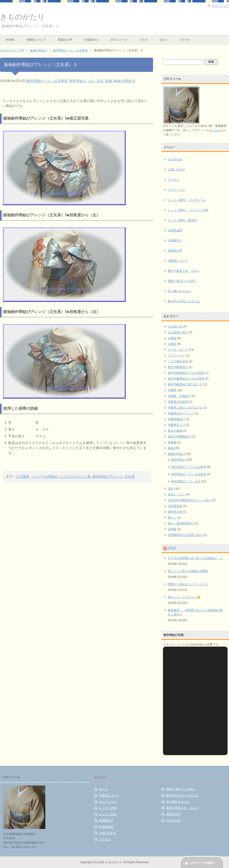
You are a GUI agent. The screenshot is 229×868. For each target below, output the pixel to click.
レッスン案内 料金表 (182, 220)
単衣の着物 (175, 431)
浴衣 (171, 489)
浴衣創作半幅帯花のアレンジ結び (189, 500)
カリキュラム (108, 802)
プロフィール (119, 40)
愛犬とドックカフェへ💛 (184, 597)
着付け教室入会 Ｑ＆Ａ (184, 271)
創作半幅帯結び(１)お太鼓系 (186, 373)
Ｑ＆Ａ (163, 40)
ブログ (143, 40)
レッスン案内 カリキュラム (187, 200)
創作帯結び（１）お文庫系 (47, 81)
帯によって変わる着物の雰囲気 (188, 571)
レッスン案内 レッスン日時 (188, 210)
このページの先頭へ (202, 863)
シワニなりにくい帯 (75, 477)
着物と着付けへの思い (182, 281)
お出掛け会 (175, 159)
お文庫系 (23, 477)
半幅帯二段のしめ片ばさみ (185, 408)
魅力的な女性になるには (184, 301)
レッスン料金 (108, 814)
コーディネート (178, 350)
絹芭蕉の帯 (175, 512)
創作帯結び (179, 460)
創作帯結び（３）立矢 (86, 81)
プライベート (176, 355)
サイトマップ (220, 6)
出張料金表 (175, 230)
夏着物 (172, 442)
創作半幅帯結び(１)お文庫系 (186, 379)
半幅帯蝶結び (176, 419)
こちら (216, 130)
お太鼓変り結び (178, 332)
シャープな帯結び (45, 477)
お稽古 (172, 344)
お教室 (172, 338)
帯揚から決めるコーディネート (188, 584)
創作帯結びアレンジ (108, 477)
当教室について (36, 40)
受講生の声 (65, 40)
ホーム (103, 789)
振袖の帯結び (124, 81)
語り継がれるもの (179, 291)
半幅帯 (172, 390)
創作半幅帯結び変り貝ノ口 (185, 384)
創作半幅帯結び (178, 367)
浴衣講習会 (175, 506)
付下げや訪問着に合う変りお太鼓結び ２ (195, 558)
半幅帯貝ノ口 (176, 425)
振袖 (108, 81)
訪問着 (172, 529)
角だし (172, 518)
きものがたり (22, 17)
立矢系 (130, 477)
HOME (10, 40)
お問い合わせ (176, 170)
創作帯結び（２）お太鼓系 (189, 474)
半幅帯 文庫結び (179, 396)
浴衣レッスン (176, 494)
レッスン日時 (108, 808)
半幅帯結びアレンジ (181, 413)
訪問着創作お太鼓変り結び (185, 535)
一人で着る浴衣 (178, 361)
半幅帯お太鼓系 (178, 402)
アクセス (185, 40)
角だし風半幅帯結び (181, 523)
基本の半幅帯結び (179, 437)
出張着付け (91, 40)
